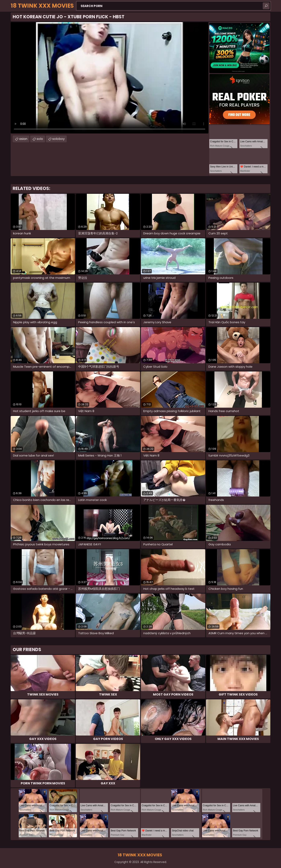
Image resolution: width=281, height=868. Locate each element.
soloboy (58, 139)
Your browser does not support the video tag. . (110, 78)
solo (40, 139)
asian (23, 139)
